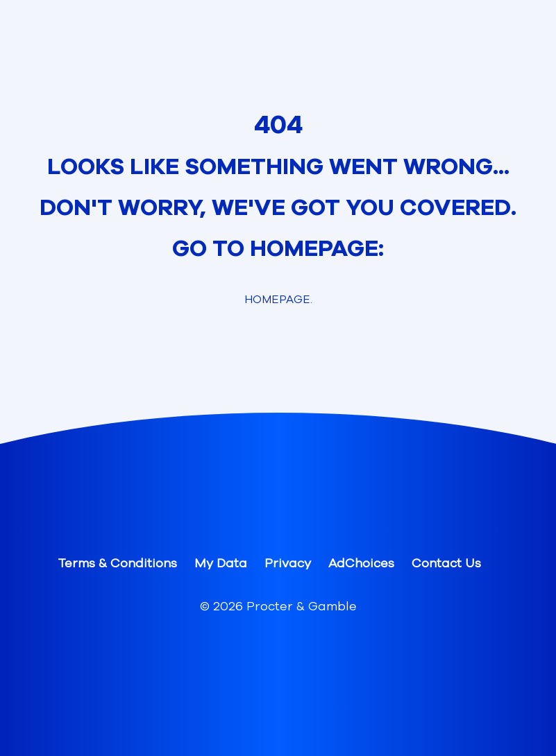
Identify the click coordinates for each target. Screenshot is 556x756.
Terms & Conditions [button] (117, 563)
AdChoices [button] (361, 563)
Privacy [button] (288, 563)
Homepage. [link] (278, 300)
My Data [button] (221, 563)
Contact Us (446, 563)
